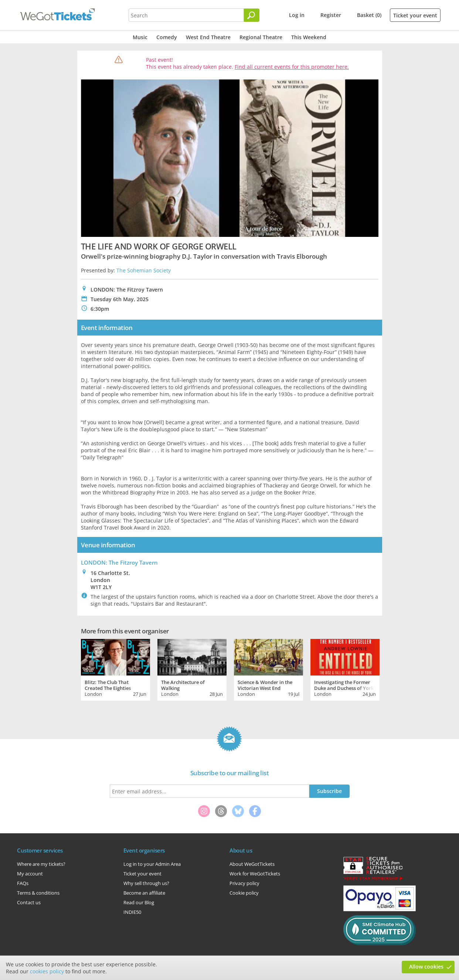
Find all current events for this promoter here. (292, 67)
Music (140, 37)
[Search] (252, 15)
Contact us (29, 902)
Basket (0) (369, 15)
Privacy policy (244, 883)
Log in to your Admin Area (152, 864)
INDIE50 (132, 912)
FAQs (23, 883)
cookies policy (47, 971)
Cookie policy (244, 893)
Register (331, 15)
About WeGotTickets (252, 864)
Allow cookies (426, 967)
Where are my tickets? (41, 864)
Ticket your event (415, 15)
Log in (297, 15)
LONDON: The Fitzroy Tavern (119, 562)
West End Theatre (208, 37)
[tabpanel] (115, 669)
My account (30, 874)
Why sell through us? (146, 883)
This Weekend (309, 37)
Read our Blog (139, 902)
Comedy (167, 37)
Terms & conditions (38, 893)
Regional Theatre (261, 37)
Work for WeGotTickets (255, 874)
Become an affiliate (144, 893)
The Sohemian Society (144, 270)
